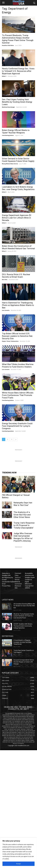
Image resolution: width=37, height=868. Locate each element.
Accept (18, 864)
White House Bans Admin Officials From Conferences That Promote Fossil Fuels (18, 395)
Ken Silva (5, 280)
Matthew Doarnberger (8, 107)
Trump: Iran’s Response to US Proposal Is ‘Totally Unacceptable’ (24, 525)
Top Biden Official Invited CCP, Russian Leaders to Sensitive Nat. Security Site (17, 336)
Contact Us (28, 580)
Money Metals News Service (10, 164)
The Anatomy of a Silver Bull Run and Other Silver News (22, 515)
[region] (18, 853)
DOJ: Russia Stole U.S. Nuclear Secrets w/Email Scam (16, 276)
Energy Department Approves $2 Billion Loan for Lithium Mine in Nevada (17, 218)
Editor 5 (4, 192)
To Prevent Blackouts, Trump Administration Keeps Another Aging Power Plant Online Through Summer (18, 39)
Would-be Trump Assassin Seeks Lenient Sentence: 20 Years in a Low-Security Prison (24, 616)
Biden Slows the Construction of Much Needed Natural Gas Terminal (18, 247)
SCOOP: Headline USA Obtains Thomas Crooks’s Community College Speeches (23, 626)
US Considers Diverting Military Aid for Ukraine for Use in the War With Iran (24, 606)
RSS (16, 588)
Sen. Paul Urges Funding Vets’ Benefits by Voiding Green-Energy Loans (17, 102)
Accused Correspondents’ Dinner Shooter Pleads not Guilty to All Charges (24, 662)
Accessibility (29, 573)
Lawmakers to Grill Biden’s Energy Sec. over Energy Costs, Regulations (18, 188)
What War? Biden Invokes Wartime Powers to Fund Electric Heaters (18, 366)
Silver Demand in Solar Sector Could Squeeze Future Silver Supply (18, 160)
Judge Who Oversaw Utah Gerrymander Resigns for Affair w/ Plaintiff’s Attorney (23, 537)
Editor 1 (4, 76)
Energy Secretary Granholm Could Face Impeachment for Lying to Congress (17, 426)
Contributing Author (8, 135)
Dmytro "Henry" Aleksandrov (10, 341)
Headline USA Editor (8, 45)
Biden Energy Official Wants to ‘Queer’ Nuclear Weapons (16, 131)
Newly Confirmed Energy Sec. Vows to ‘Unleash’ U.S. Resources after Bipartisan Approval (18, 71)
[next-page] (16, 439)
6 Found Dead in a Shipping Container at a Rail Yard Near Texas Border (22, 642)
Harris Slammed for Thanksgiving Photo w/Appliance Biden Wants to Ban (18, 305)
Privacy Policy (6, 586)
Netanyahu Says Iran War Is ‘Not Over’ (23, 504)
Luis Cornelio (6, 310)
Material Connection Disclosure (18, 584)
